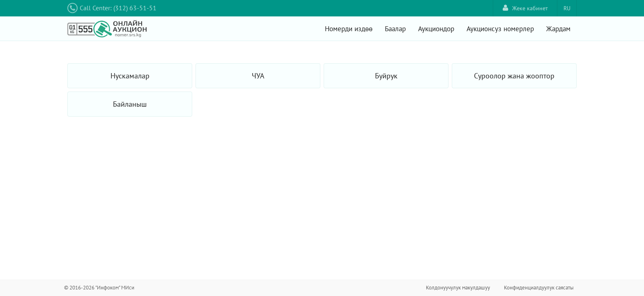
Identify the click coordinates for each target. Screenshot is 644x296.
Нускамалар (130, 76)
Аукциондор (436, 29)
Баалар (395, 29)
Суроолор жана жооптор (514, 76)
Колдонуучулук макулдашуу (458, 288)
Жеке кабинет (525, 8)
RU (567, 8)
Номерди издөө (349, 29)
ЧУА (258, 76)
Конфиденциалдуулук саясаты (539, 288)
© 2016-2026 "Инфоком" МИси (99, 288)
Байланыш (130, 104)
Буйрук (386, 76)
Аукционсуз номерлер (500, 29)
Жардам (558, 29)
